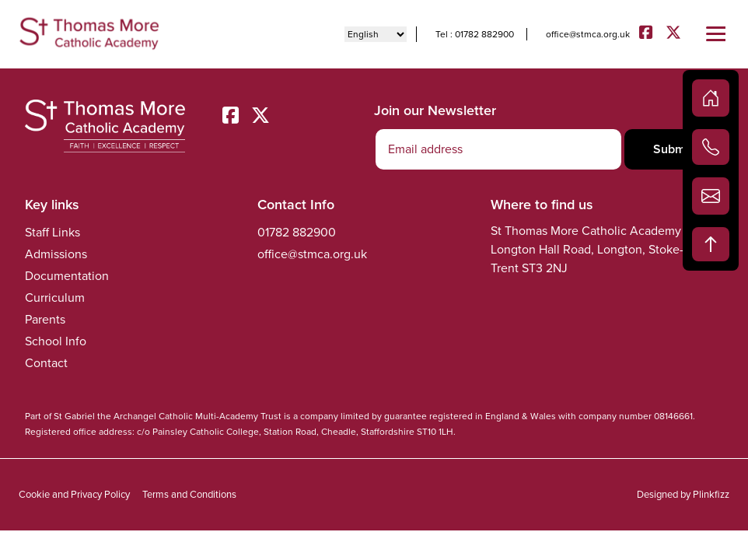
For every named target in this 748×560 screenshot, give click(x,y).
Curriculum (55, 297)
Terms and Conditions (189, 494)
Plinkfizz (711, 494)
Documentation (67, 276)
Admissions (56, 254)
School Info (56, 341)
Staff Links (52, 232)
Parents (45, 319)
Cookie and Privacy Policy (74, 494)
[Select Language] (376, 34)
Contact (46, 363)
